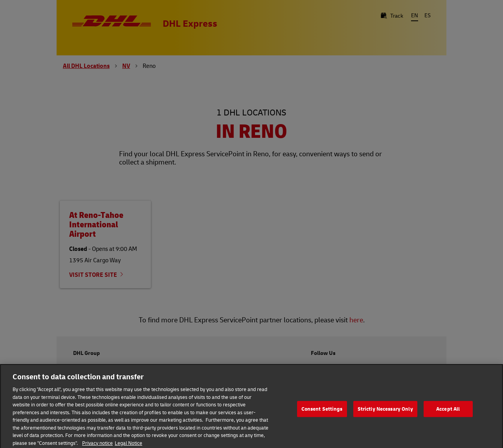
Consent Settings (322, 411)
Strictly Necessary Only (385, 411)
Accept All (448, 411)
